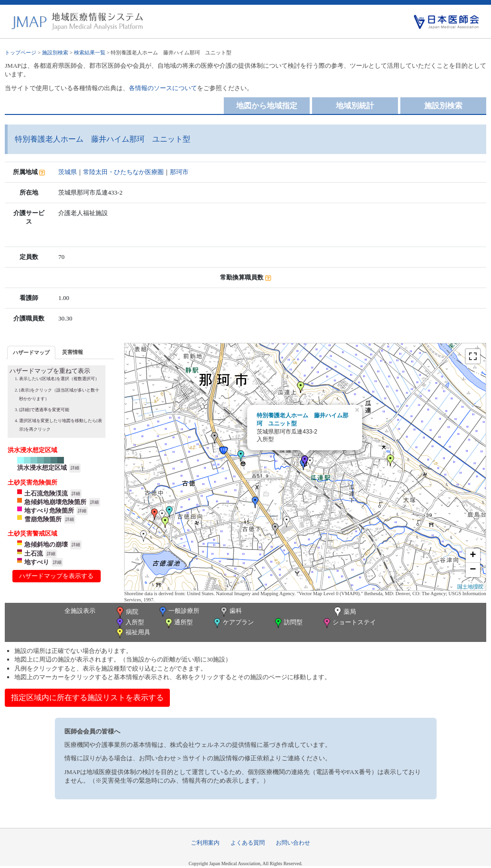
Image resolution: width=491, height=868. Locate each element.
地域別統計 (355, 106)
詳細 (75, 468)
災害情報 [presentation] (73, 352)
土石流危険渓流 (46, 493)
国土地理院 (470, 587)
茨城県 (68, 172)
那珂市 (179, 172)
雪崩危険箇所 (43, 519)
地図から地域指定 (267, 106)
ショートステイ (349, 623)
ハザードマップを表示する (56, 576)
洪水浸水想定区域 (42, 468)
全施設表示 (80, 611)
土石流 (34, 553)
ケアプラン (233, 623)
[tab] (31, 352)
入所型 (129, 623)
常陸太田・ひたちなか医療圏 (123, 172)
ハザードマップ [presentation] (31, 352)
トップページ (21, 52)
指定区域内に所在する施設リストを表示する (87, 697)
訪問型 (288, 623)
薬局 (344, 612)
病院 (126, 612)
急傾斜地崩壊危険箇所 (55, 502)
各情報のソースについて (163, 88)
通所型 (178, 623)
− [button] (473, 570)
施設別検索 (55, 52)
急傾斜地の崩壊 (46, 544)
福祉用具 (132, 633)
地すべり (37, 562)
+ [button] (473, 556)
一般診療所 (178, 612)
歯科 (230, 612)
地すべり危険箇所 (49, 511)
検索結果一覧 (90, 52)
